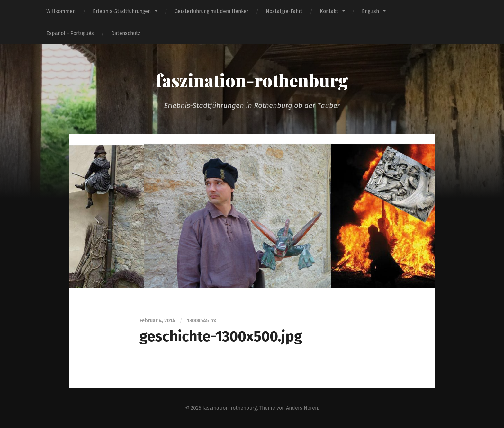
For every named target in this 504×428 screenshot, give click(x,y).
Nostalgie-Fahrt (284, 11)
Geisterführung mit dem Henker (212, 11)
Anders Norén (302, 408)
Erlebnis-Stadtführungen (122, 11)
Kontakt (329, 11)
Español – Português (70, 33)
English (370, 11)
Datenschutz (126, 33)
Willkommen (61, 11)
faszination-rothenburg (252, 80)
